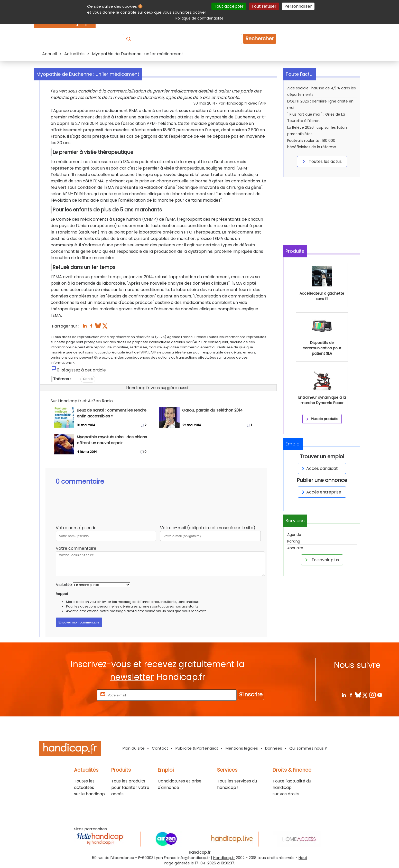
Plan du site (134, 748)
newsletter (132, 677)
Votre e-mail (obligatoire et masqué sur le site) (208, 528)
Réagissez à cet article (83, 370)
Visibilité (64, 585)
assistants (190, 606)
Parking (294, 541)
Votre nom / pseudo (76, 528)
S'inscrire (251, 694)
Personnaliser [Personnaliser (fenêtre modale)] (298, 6)
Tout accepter (229, 6)
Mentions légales (242, 748)
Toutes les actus (321, 161)
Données (274, 748)
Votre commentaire (76, 548)
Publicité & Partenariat (197, 748)
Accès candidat (319, 468)
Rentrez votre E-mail (75, 695)
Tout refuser (264, 6)
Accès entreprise (321, 492)
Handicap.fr (224, 858)
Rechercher (260, 39)
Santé (88, 379)
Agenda (294, 535)
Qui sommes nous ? (308, 748)
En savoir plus (321, 560)
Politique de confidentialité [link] (199, 18)
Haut (303, 858)
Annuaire (295, 548)
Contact (160, 748)
